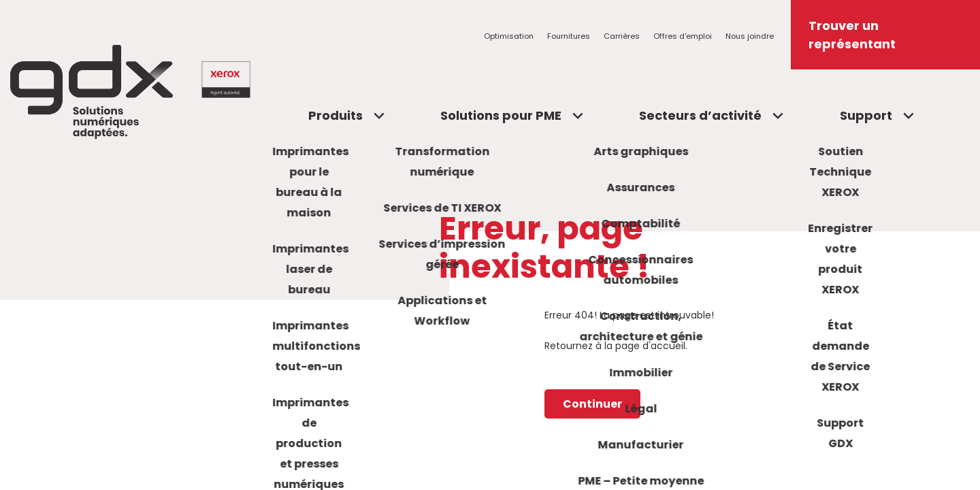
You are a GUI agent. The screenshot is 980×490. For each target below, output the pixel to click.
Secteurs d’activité (700, 115)
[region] (490, 245)
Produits (336, 115)
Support (866, 115)
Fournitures (569, 36)
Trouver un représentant (852, 35)
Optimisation (509, 36)
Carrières (622, 36)
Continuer (592, 405)
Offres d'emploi (683, 36)
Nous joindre (750, 36)
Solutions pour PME (501, 115)
